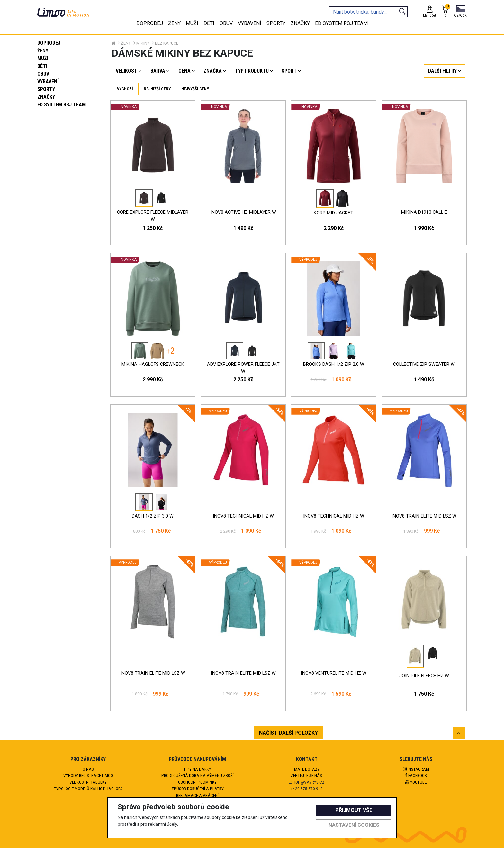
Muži (43, 58)
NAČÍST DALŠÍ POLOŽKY (288, 733)
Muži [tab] (192, 23)
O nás (88, 769)
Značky (46, 97)
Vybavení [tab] (250, 23)
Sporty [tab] (276, 23)
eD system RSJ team (62, 105)
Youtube (416, 782)
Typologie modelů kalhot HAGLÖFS (88, 789)
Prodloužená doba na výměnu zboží (198, 775)
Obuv (43, 74)
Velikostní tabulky (88, 782)
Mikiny (143, 43)
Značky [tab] (300, 23)
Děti (42, 66)
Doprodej (49, 43)
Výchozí (125, 89)
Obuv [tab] (226, 23)
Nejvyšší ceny (195, 89)
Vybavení (48, 81)
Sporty (46, 89)
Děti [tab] (209, 23)
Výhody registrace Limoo (88, 775)
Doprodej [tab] (150, 23)
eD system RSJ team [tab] (341, 23)
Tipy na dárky (197, 769)
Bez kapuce (167, 43)
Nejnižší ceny (157, 89)
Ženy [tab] (174, 23)
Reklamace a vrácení (197, 795)
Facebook (416, 775)
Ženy (43, 51)
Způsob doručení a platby (198, 789)
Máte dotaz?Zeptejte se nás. (307, 772)
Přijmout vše (354, 810)
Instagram (416, 769)
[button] (460, 12)
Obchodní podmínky (197, 782)
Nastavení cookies (354, 825)
